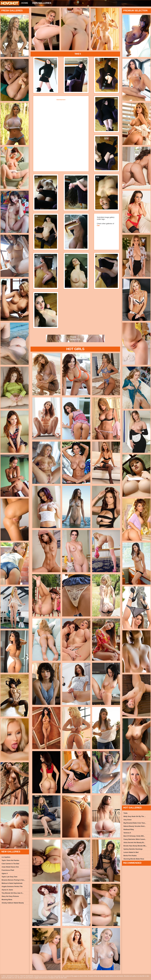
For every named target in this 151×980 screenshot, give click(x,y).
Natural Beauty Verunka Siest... (135, 826)
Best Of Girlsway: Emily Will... (134, 836)
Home (25, 3)
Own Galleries (42, 3)
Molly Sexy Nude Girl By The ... (135, 816)
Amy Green (128, 820)
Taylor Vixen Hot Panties (10, 860)
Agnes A (5, 873)
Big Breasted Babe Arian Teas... (135, 823)
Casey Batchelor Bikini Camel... (135, 839)
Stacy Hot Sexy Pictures (10, 896)
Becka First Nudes (130, 856)
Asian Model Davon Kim (10, 867)
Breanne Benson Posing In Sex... (13, 880)
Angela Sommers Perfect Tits (12, 887)
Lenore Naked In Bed (131, 852)
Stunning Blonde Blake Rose (134, 859)
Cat (98, 225)
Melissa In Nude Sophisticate (12, 883)
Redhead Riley (129, 830)
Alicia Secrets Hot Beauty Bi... (134, 843)
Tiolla (125, 813)
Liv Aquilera (6, 857)
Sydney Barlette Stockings (133, 849)
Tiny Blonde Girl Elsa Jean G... (13, 893)
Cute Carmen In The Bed (10, 864)
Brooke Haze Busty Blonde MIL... (135, 846)
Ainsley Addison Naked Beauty (13, 903)
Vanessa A (127, 833)
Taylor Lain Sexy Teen (9, 877)
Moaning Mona (7, 900)
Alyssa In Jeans (7, 890)
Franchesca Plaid (8, 870)
